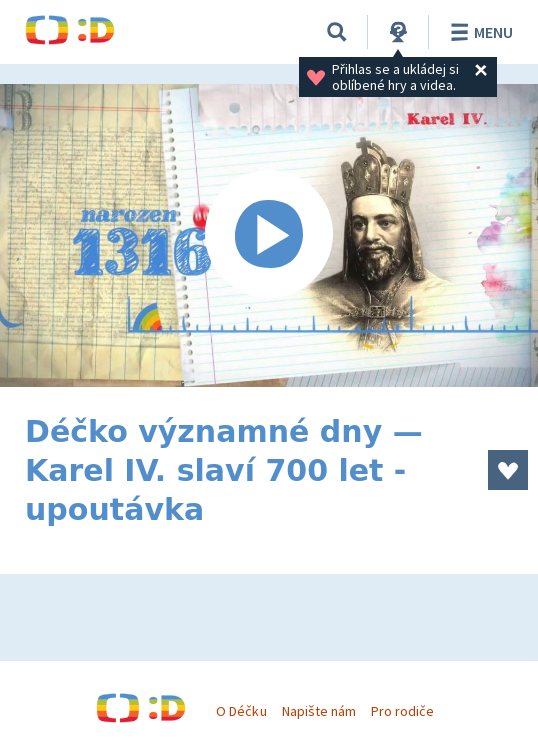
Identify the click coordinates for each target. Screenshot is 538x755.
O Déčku (241, 711)
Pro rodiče (402, 711)
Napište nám (319, 711)
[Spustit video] (269, 235)
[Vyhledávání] (337, 32)
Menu (478, 32)
